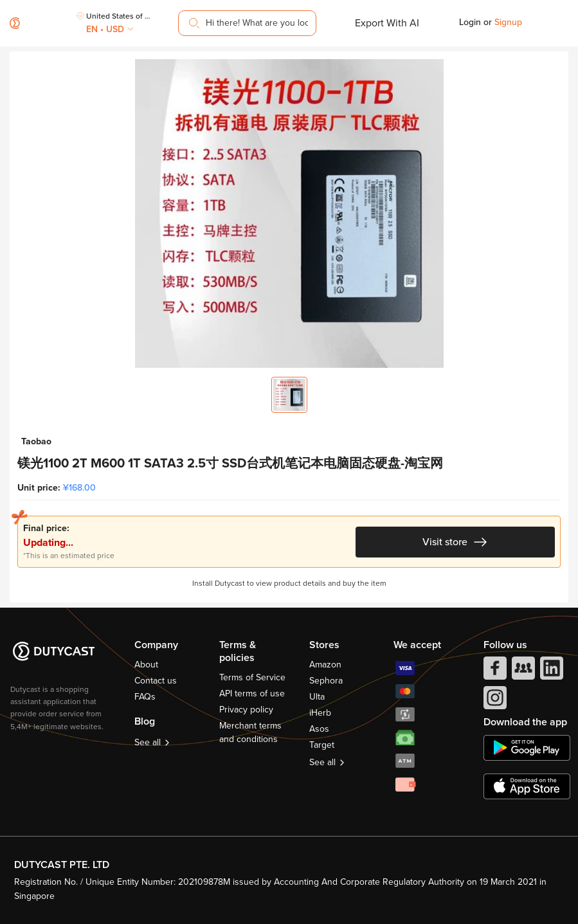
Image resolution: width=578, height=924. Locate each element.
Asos (319, 729)
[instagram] (494, 701)
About (146, 665)
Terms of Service (252, 677)
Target (322, 745)
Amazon (325, 665)
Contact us (156, 681)
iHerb (320, 713)
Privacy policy (246, 710)
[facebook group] (522, 671)
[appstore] (527, 786)
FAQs (145, 697)
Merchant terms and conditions (250, 732)
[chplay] (527, 748)
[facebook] (494, 671)
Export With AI (387, 23)
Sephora (326, 681)
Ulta (317, 697)
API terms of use (252, 693)
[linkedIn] (550, 671)
